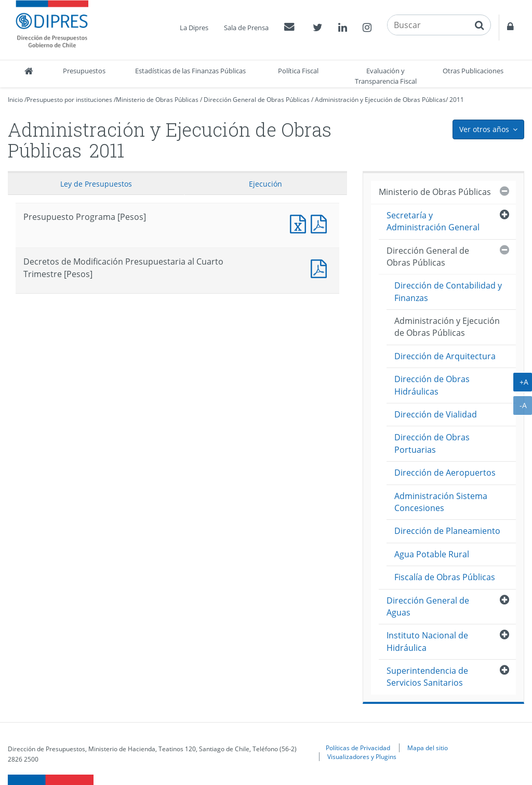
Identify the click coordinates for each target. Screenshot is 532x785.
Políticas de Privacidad (358, 748)
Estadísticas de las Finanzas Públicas (190, 71)
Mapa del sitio (428, 748)
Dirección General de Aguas (428, 606)
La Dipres (194, 28)
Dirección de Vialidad (436, 414)
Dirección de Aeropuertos (445, 473)
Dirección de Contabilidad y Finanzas (448, 291)
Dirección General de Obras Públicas (257, 100)
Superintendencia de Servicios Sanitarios (427, 677)
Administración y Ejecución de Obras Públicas (380, 100)
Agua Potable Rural (432, 554)
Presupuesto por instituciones (69, 100)
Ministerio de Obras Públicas (157, 100)
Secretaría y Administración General (433, 221)
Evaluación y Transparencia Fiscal (386, 76)
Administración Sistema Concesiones (441, 502)
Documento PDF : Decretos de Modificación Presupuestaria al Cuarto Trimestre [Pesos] (321, 267)
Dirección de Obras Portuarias (432, 443)
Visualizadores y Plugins (362, 756)
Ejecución (265, 184)
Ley (96, 184)
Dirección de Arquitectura (445, 356)
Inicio (15, 100)
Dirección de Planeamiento (447, 531)
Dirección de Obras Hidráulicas (432, 385)
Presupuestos (84, 71)
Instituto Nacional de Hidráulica (427, 641)
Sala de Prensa (246, 28)
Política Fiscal (298, 71)
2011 (457, 100)
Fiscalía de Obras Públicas (445, 577)
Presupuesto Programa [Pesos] (300, 223)
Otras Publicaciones (473, 71)
